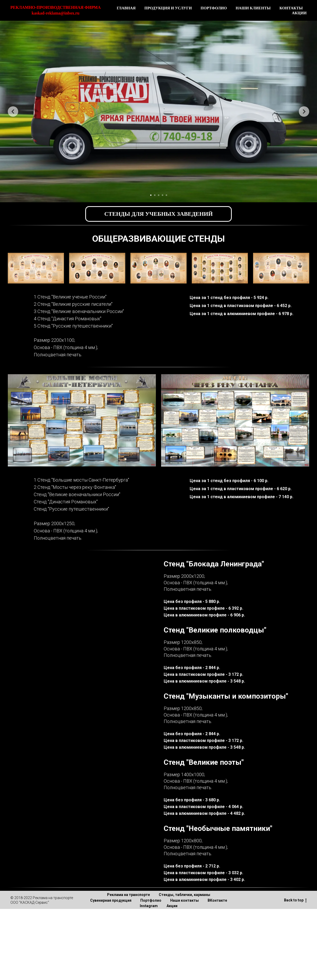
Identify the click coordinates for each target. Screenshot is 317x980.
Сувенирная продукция (111, 900)
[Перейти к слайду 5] (166, 195)
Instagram (149, 906)
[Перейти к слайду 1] (151, 195)
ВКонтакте (217, 900)
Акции (172, 906)
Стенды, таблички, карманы (184, 895)
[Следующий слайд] (304, 112)
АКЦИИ (299, 13)
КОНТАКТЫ (291, 8)
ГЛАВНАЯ (126, 8)
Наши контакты (184, 900)
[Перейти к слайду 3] (159, 195)
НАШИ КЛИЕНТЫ (253, 8)
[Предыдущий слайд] (13, 112)
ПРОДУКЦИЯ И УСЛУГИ (168, 8)
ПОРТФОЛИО (214, 8)
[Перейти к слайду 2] (155, 195)
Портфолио (151, 900)
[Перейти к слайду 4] (163, 195)
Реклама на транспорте (128, 895)
